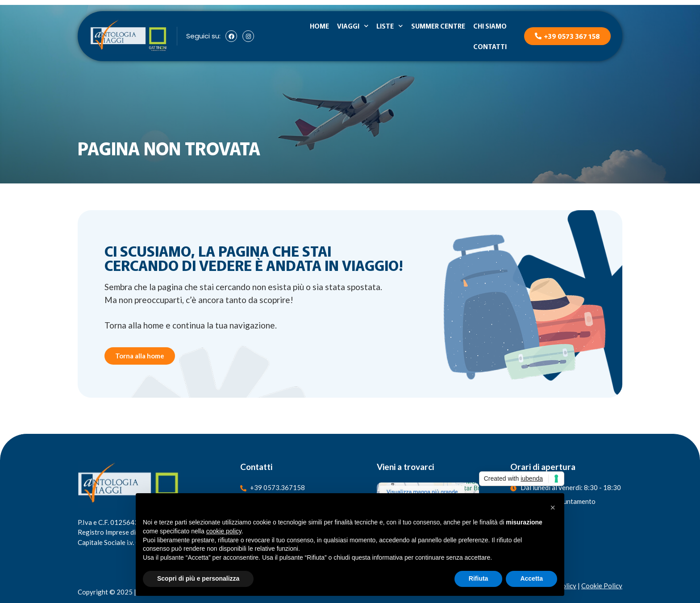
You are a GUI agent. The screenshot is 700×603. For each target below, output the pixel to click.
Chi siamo (490, 26)
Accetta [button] (531, 578)
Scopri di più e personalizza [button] (198, 578)
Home (319, 26)
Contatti (490, 46)
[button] (553, 507)
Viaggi (353, 26)
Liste (390, 26)
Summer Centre (438, 26)
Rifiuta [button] (479, 578)
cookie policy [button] (224, 531)
